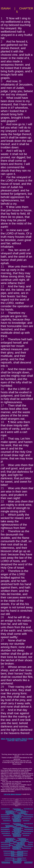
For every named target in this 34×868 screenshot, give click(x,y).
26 (2, 617)
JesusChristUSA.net (9, 825)
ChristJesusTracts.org (22, 858)
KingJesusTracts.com (6, 862)
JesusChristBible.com (16, 848)
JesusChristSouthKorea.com (19, 842)
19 (2, 439)
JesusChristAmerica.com (21, 840)
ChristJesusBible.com (17, 849)
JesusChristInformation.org (11, 812)
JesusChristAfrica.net (5, 827)
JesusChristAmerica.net (21, 825)
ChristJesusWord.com (27, 848)
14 (2, 339)
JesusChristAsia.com (22, 838)
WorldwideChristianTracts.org (17, 854)
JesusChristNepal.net (5, 829)
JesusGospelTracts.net (17, 861)
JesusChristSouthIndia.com (19, 844)
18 (2, 422)
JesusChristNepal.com (6, 844)
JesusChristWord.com (6, 848)
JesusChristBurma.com (5, 842)
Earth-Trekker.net (18, 832)
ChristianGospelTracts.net (9, 855)
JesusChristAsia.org (17, 809)
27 (2, 640)
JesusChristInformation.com (11, 841)
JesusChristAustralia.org (28, 817)
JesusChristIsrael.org (5, 809)
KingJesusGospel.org (17, 820)
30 (2, 710)
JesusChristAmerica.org (21, 811)
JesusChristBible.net (16, 833)
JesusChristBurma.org (29, 815)
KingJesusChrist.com (6, 863)
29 (2, 687)
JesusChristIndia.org (17, 815)
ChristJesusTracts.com (10, 858)
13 (2, 313)
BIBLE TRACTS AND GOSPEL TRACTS (14, 739)
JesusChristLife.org (7, 821)
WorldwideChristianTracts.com (17, 852)
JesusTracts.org (26, 821)
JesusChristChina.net (17, 827)
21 (2, 488)
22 (2, 501)
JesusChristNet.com (25, 841)
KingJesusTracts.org (17, 862)
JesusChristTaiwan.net (5, 831)
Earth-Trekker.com (21, 843)
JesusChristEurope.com (11, 839)
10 (2, 250)
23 (2, 515)
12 (2, 286)
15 (2, 369)
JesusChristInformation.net (11, 826)
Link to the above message (12, 794)
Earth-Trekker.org (18, 818)
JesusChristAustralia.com (18, 847)
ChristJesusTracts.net (17, 859)
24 (2, 531)
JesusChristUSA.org (9, 811)
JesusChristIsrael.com (10, 838)
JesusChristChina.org (21, 813)
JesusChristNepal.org (5, 815)
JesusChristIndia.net (17, 829)
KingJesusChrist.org (17, 863)
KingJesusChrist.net (28, 863)
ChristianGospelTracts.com (9, 851)
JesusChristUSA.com (9, 840)
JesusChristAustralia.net (28, 831)
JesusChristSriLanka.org (19, 816)
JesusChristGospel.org (26, 819)
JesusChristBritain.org (18, 810)
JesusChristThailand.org (17, 817)
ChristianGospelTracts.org (9, 853)
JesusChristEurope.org (28, 809)
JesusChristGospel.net (26, 833)
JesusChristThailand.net (17, 831)
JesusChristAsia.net (17, 824)
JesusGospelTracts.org (22, 860)
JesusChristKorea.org (11, 814)
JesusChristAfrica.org (9, 813)
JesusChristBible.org (16, 819)
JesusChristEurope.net (28, 824)
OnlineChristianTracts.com (23, 851)
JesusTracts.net (26, 835)
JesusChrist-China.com (21, 845)
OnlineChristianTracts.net (22, 855)
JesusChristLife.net (24, 826)
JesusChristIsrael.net (5, 824)
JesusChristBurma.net (29, 829)
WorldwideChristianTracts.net (17, 856)
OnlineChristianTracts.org (22, 853)
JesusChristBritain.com (23, 839)
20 (2, 465)
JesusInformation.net (17, 835)
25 (2, 571)
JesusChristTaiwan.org (5, 817)
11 (2, 266)
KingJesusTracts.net (28, 862)
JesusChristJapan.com (29, 846)
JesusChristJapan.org (23, 814)
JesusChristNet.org (24, 812)
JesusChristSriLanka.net (18, 830)
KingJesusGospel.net (17, 834)
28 (2, 667)
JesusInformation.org (17, 821)
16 (2, 389)
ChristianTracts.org (17, 822)
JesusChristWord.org (6, 819)
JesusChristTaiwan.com (6, 846)
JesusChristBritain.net (19, 824)
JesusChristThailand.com (17, 846)
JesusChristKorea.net (29, 827)
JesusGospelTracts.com (9, 860)
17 (2, 405)
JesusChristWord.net (6, 833)
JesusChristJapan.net (18, 828)
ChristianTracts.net (17, 836)
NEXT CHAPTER (21, 740)
